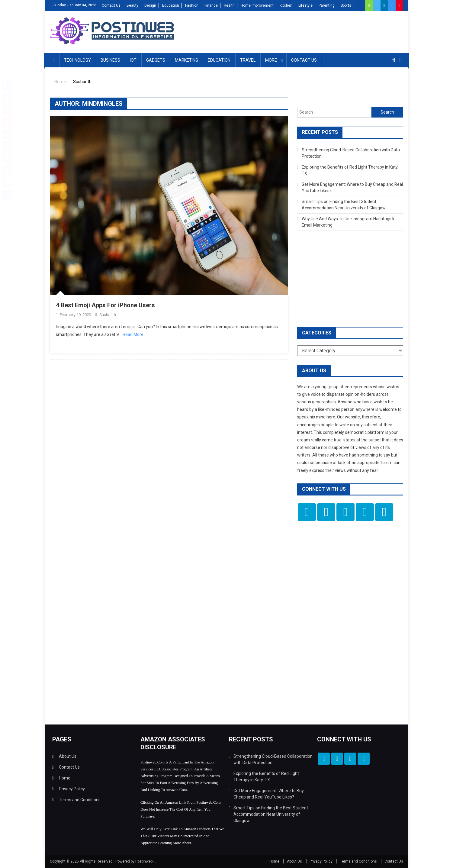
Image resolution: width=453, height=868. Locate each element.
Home (65, 778)
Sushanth (108, 315)
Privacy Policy (72, 789)
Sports (346, 5)
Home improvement (257, 5)
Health (229, 5)
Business (110, 60)
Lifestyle (305, 5)
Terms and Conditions (80, 800)
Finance (211, 5)
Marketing (186, 60)
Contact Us (111, 5)
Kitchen (286, 5)
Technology (77, 60)
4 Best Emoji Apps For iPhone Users (105, 305)
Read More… (134, 334)
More (271, 60)
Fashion (192, 5)
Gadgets (156, 60)
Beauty (132, 5)
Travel (248, 60)
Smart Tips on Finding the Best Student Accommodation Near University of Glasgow (271, 814)
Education (171, 5)
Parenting (327, 5)
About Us (68, 756)
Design (150, 5)
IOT (133, 60)
